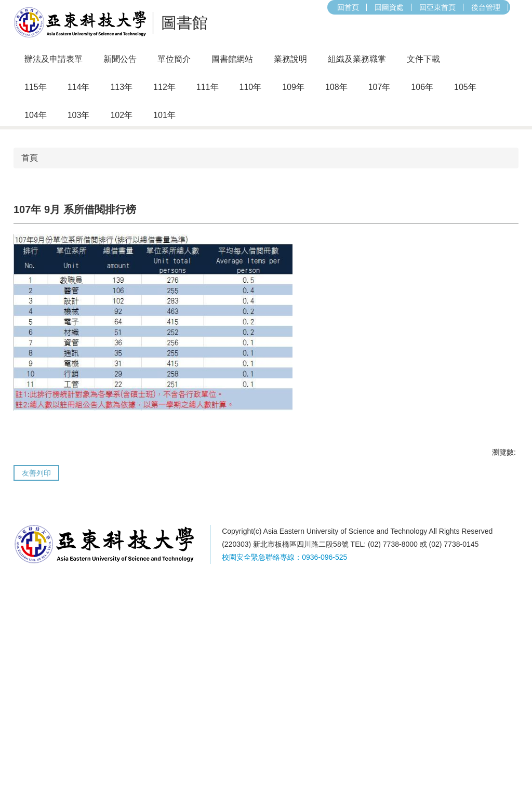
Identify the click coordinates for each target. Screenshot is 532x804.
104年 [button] (36, 115)
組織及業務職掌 (357, 59)
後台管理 (360, 7)
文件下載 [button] (423, 59)
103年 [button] (79, 115)
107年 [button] (380, 87)
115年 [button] (36, 87)
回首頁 (222, 7)
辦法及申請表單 (54, 59)
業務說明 (290, 59)
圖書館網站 (232, 59)
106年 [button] (422, 87)
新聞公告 (120, 59)
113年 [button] (121, 87)
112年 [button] (164, 87)
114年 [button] (79, 87)
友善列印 (36, 698)
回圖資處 (263, 7)
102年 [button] (121, 115)
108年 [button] (336, 87)
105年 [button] (465, 87)
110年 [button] (251, 87)
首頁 (30, 383)
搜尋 (396, 7)
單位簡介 (174, 59)
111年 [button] (208, 87)
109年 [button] (293, 87)
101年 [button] (164, 115)
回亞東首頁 (312, 7)
